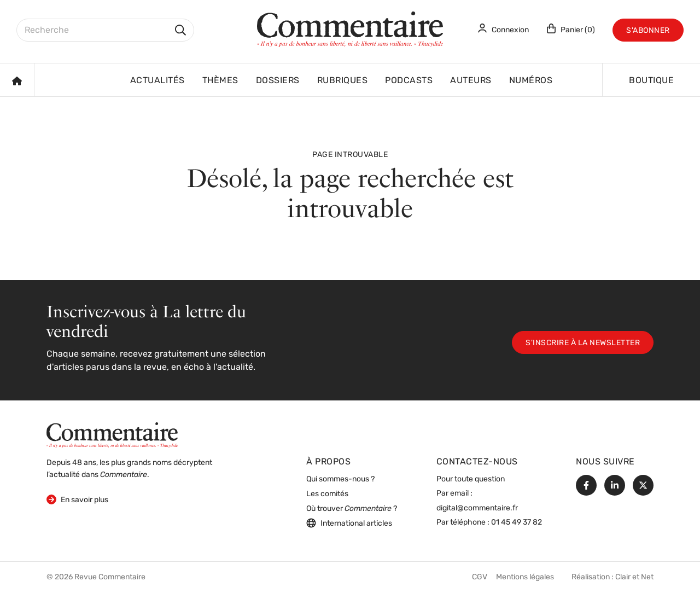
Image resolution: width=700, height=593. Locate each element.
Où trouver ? (352, 509)
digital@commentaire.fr (477, 508)
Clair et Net (634, 577)
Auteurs (471, 81)
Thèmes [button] (220, 81)
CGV (480, 577)
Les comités (327, 494)
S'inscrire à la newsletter (583, 343)
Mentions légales (525, 577)
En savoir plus (77, 499)
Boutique (651, 81)
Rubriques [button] (343, 81)
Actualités (157, 81)
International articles (349, 523)
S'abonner (648, 31)
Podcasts (409, 81)
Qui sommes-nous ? (340, 479)
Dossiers (278, 81)
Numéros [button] (531, 81)
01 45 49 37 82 (517, 523)
